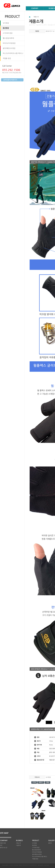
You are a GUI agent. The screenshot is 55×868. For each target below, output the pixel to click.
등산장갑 (6, 28)
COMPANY (35, 8)
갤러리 (50, 843)
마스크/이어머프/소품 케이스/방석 (13, 54)
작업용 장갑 (7, 58)
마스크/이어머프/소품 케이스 (40, 857)
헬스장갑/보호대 (8, 38)
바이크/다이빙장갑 (9, 43)
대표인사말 (3, 843)
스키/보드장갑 (8, 33)
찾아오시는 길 (4, 848)
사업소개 (18, 843)
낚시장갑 (6, 23)
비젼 (1, 845)
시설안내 (18, 845)
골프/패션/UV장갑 (9, 48)
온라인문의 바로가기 (10, 80)
